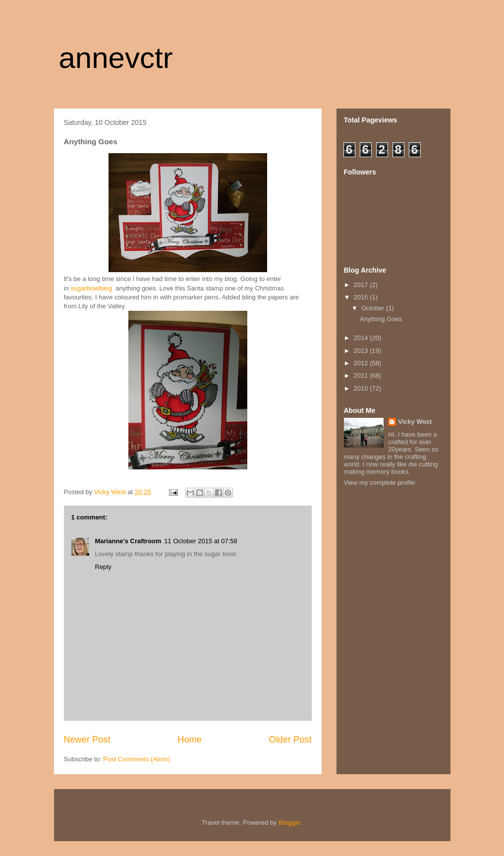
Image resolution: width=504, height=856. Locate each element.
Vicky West (415, 422)
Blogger (289, 823)
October (374, 308)
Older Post (290, 740)
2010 (362, 388)
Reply (103, 567)
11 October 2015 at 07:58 (200, 541)
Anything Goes (381, 319)
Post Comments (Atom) (137, 759)
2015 (362, 297)
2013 (362, 351)
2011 (362, 375)
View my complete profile (380, 483)
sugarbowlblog (91, 288)
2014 (362, 338)
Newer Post (87, 740)
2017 (362, 285)
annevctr (116, 58)
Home (190, 740)
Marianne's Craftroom (128, 541)
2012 (362, 363)
